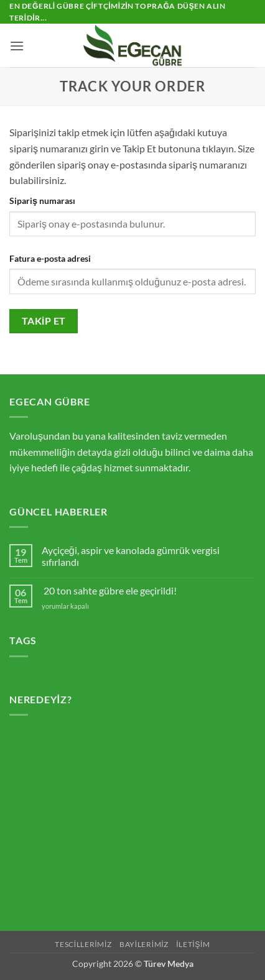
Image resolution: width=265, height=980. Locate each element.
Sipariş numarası (42, 201)
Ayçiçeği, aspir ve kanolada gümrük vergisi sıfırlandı (131, 556)
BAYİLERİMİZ (144, 944)
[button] (17, 46)
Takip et (44, 321)
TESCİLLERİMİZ (83, 944)
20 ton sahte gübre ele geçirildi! (110, 590)
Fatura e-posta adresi (50, 258)
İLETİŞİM (193, 944)
